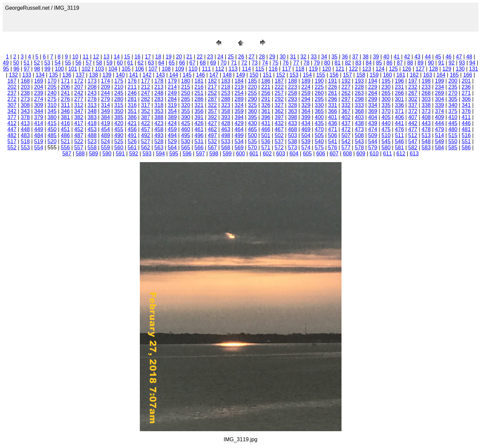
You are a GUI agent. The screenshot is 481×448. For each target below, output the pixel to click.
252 (212, 93)
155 (321, 75)
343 (25, 111)
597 (201, 154)
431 (266, 123)
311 (65, 105)
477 (413, 129)
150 (254, 75)
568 (226, 147)
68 (203, 63)
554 (39, 147)
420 (119, 123)
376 (466, 111)
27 (251, 57)
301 (399, 99)
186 (266, 81)
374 (439, 111)
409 (439, 117)
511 (399, 135)
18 (158, 57)
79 (317, 63)
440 (386, 123)
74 (265, 63)
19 (169, 57)
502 (279, 135)
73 (255, 63)
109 (180, 69)
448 (25, 129)
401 (333, 117)
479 (439, 129)
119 (313, 69)
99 (47, 69)
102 (86, 69)
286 (199, 99)
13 (107, 57)
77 (296, 63)
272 (12, 99)
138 (94, 75)
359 (239, 111)
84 (369, 63)
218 (226, 87)
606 (321, 154)
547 (413, 141)
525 (119, 141)
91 (441, 63)
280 (119, 99)
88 (410, 63)
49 (6, 63)
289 (239, 99)
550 (453, 141)
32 (304, 57)
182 (212, 81)
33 (314, 57)
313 (92, 105)
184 (239, 81)
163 (428, 75)
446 (466, 123)
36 (345, 57)
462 (212, 129)
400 (319, 117)
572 (279, 147)
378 (25, 117)
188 (293, 81)
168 (25, 81)
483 (25, 135)
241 (65, 93)
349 (105, 111)
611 (387, 154)
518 (25, 141)
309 (39, 105)
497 (212, 135)
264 (373, 93)
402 (346, 117)
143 (161, 75)
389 (172, 117)
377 (12, 117)
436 (333, 123)
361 (266, 111)
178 (159, 81)
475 (386, 129)
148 (227, 75)
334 (373, 105)
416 (65, 123)
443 (426, 123)
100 (59, 69)
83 (358, 63)
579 (373, 147)
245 (119, 93)
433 (293, 123)
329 (306, 105)
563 (159, 147)
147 (214, 75)
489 (105, 135)
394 (239, 117)
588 (80, 154)
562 (146, 147)
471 (333, 129)
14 (117, 57)
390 (186, 117)
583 (426, 147)
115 (260, 69)
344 (39, 111)
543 (359, 141)
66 (182, 63)
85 (379, 63)
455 (119, 129)
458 (159, 129)
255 (253, 93)
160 (387, 75)
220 (253, 87)
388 (159, 117)
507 (346, 135)
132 (13, 75)
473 (359, 129)
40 (386, 57)
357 (212, 111)
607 (334, 154)
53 (47, 63)
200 (453, 81)
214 (172, 87)
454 (105, 129)
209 (105, 87)
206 (65, 87)
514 (439, 135)
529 (172, 141)
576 (333, 147)
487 (79, 135)
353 (159, 111)
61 (130, 63)
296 (333, 99)
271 (466, 93)
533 (226, 141)
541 (333, 141)
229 (373, 87)
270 (453, 93)
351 (132, 111)
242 (79, 93)
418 (92, 123)
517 (12, 141)
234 (439, 87)
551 (466, 141)
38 (366, 57)
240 (52, 93)
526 (132, 141)
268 (426, 93)
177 (146, 81)
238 (25, 93)
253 (226, 93)
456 (132, 129)
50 (16, 63)
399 (306, 117)
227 (346, 87)
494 (172, 135)
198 (426, 81)
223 (293, 87)
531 (199, 141)
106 (140, 69)
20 (179, 57)
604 (294, 154)
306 (466, 99)
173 (92, 81)
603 (280, 154)
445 (453, 123)
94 (472, 63)
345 (52, 111)
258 (293, 93)
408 (426, 117)
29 (272, 57)
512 (413, 135)
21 (189, 57)
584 (439, 147)
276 (65, 99)
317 (146, 105)
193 (359, 81)
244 (105, 93)
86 (390, 63)
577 (346, 147)
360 (253, 111)
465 (253, 129)
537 (279, 141)
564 (172, 147)
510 (386, 135)
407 (413, 117)
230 (386, 87)
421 (132, 123)
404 (373, 117)
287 (212, 99)
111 (206, 69)
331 (333, 105)
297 (346, 99)
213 (159, 87)
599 (227, 154)
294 (306, 99)
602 (267, 154)
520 (52, 141)
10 (75, 57)
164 (441, 75)
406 (399, 117)
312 (79, 105)
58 (99, 63)
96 (16, 69)
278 (92, 99)
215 (186, 87)
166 (468, 75)
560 (119, 147)
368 (359, 111)
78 (307, 63)
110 (193, 69)
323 (226, 105)
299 (373, 99)
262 (346, 93)
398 (293, 117)
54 (58, 63)
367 (346, 111)
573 (293, 147)
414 (39, 123)
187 (279, 81)
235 (453, 87)
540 (319, 141)
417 (79, 123)
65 (172, 63)
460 (186, 129)
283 (159, 99)
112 (220, 69)
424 (172, 123)
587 (67, 154)
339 (439, 105)
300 (386, 99)
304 (439, 99)
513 (426, 135)
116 (273, 69)
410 (453, 117)
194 (373, 81)
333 (359, 105)
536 (266, 141)
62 (141, 63)
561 (132, 147)
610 (374, 154)
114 (247, 69)
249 (172, 93)
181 (199, 81)
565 (186, 147)
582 (413, 147)
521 (65, 141)
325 (253, 105)
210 (119, 87)
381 (65, 117)
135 (54, 75)
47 (459, 57)
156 (334, 75)
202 (12, 87)
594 (161, 154)
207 (79, 87)
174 (105, 81)
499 (239, 135)
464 (239, 129)
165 (454, 75)
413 (25, 123)
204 (39, 87)
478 (426, 129)
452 (79, 129)
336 (399, 105)
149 (240, 75)
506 (333, 135)
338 (426, 105)
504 (306, 135)
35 (334, 57)
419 (105, 123)
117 (287, 69)
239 (39, 93)
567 (212, 147)
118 (300, 69)
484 (39, 135)
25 (231, 57)
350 (119, 111)
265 (386, 93)
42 (407, 57)
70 (224, 63)
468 (293, 129)
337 (413, 105)
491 (132, 135)
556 (65, 147)
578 (359, 147)
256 (266, 93)
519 (39, 141)
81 (337, 63)
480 (453, 129)
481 (466, 129)
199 (439, 81)
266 (399, 93)
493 (159, 135)
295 (319, 99)
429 (239, 123)
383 (92, 117)
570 (253, 147)
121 (340, 69)
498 (226, 135)
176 (132, 81)
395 (253, 117)
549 (439, 141)
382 (79, 117)
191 (333, 81)
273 (25, 99)
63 (151, 63)
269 (439, 93)
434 (306, 123)
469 (306, 129)
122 (353, 69)
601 (254, 154)
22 (200, 57)
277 (79, 99)
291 (266, 99)
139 (107, 75)
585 (453, 147)
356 (199, 111)
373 (426, 111)
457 (146, 129)
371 (399, 111)
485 (52, 135)
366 (333, 111)
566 (199, 147)
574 (306, 147)
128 (433, 69)
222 (279, 87)
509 (373, 135)
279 (105, 99)
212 (146, 87)
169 (39, 81)
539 (306, 141)
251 (199, 93)
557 (79, 147)
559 (105, 147)
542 (346, 141)
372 (413, 111)
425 (186, 123)
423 (159, 123)
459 (172, 129)
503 (293, 135)
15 (127, 57)
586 (466, 147)
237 (12, 93)
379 (39, 117)
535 (253, 141)
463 (226, 129)
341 (466, 105)
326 (266, 105)
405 (386, 117)
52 (37, 63)
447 (12, 129)
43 (417, 57)
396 (266, 117)
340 (453, 105)
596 (187, 154)
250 (186, 93)
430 (253, 123)
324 (239, 105)
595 (174, 154)
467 (279, 129)
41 (397, 57)
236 (466, 87)
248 (159, 93)
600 (240, 154)
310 (52, 105)
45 (438, 57)
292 (279, 99)
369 (373, 111)
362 (279, 111)
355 (186, 111)
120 (327, 69)
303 (426, 99)
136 (67, 75)
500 (253, 135)
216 (199, 87)
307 (12, 105)
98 (37, 69)
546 (399, 141)
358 (226, 111)
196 (399, 81)
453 (92, 129)
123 (367, 69)
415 (52, 123)
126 (407, 69)
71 (234, 63)
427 (212, 123)
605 (307, 154)
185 (253, 81)
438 (359, 123)
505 (319, 135)
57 (89, 63)
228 (359, 87)
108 (166, 69)
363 (293, 111)
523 (92, 141)
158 (361, 75)
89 (420, 63)
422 (146, 123)
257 (279, 93)
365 (319, 111)
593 (147, 154)
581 (399, 147)
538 (293, 141)
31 (293, 57)
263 (359, 93)
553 (25, 147)
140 (120, 75)
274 (39, 99)
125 (393, 69)
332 (346, 105)
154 (307, 75)
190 (319, 81)
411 (466, 117)
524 (105, 141)
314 (105, 105)
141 (134, 75)
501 (266, 135)
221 (266, 87)
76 (286, 63)
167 (12, 81)
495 (186, 135)
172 (79, 81)
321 (199, 105)
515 (453, 135)
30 (283, 57)
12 (96, 57)
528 (159, 141)
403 (359, 117)
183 (226, 81)
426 (199, 123)
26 (241, 57)
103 (99, 69)
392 (212, 117)
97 (27, 69)
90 (431, 63)
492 (146, 135)
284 (172, 99)
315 (119, 105)
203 (25, 87)
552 (12, 147)
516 (466, 135)
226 (333, 87)
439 (373, 123)
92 (452, 63)
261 (333, 93)
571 (266, 147)
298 (359, 99)
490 (119, 135)
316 (132, 105)
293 (293, 99)
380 (52, 117)
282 (146, 99)
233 (426, 87)
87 (400, 63)
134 (40, 75)
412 (12, 123)
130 (460, 69)
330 (319, 105)
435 (319, 123)
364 (306, 111)
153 (294, 75)
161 (401, 75)
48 (469, 57)
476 (399, 129)
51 (27, 63)
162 (414, 75)
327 (279, 105)
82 (348, 63)
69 (213, 63)
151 (267, 75)
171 (65, 81)
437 (346, 123)
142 (147, 75)
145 (187, 75)
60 (120, 63)
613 (414, 154)
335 (386, 105)
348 (92, 111)
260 (319, 93)
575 (319, 147)
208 (92, 87)
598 (214, 154)
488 (92, 135)
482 (12, 135)
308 (25, 105)
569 (239, 147)
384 (105, 117)
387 (146, 117)
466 (266, 129)
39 (376, 57)
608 (347, 154)
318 (159, 105)
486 (65, 135)
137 (80, 75)
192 (346, 81)
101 (73, 69)
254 (239, 93)
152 (280, 75)
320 (186, 105)
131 (473, 69)
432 (279, 123)
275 (52, 99)
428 (226, 123)
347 (79, 111)
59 (110, 63)
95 (6, 69)
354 (172, 111)
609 (361, 154)
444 (439, 123)
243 (92, 93)
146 (201, 75)
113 (233, 69)
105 (126, 69)
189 (306, 81)
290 (253, 99)
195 (386, 81)
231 (399, 87)
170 (52, 81)
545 (386, 141)
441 (399, 123)
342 (12, 111)
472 (346, 129)
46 (448, 57)
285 (186, 99)
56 (78, 63)
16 (137, 57)
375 (453, 111)
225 (319, 87)
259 (306, 93)
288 (226, 99)
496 (199, 135)
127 (420, 69)
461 (199, 129)
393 (226, 117)
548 (426, 141)
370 (386, 111)
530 (186, 141)
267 (413, 93)
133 (27, 75)
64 (161, 63)
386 (132, 117)
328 (293, 105)
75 (275, 63)
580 (386, 147)
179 (172, 81)
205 (52, 87)
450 (52, 129)
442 (413, 123)
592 (134, 154)
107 (153, 69)
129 (447, 69)
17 (148, 57)
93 (462, 63)
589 (94, 154)
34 (324, 57)
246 (132, 93)
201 (466, 81)
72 (244, 63)
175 (119, 81)
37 (355, 57)
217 (212, 87)
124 (380, 69)
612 (401, 154)
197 (413, 81)
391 (199, 117)
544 (373, 141)
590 (107, 154)
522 (79, 141)
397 (279, 117)
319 (172, 105)
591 (120, 154)
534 (239, 141)
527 (146, 141)
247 (146, 93)
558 (92, 147)
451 (65, 129)
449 (39, 129)
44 (428, 57)
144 (174, 75)
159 (374, 75)
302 (413, 99)
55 (68, 63)
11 (86, 57)
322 (212, 105)
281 (132, 99)
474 (373, 129)
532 (212, 141)
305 (453, 99)
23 (210, 57)
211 (132, 87)
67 (193, 63)
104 (113, 69)
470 (319, 129)
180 (186, 81)
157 (347, 75)
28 (262, 57)
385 (119, 117)
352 (146, 111)
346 (65, 111)
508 (359, 135)
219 (239, 87)
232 (413, 87)
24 (221, 57)
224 (306, 87)
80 (327, 63)
